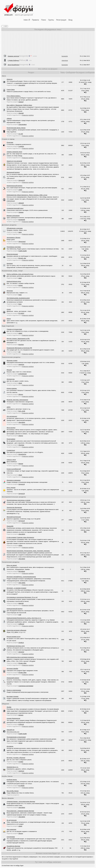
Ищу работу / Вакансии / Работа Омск (19, 105)
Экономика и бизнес (14, 237)
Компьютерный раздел (15, 609)
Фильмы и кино (12, 360)
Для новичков (11, 829)
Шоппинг (10, 263)
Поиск (44, 20)
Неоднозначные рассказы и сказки (19, 500)
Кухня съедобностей (14, 469)
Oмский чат (11, 730)
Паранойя (10, 526)
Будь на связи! (12, 565)
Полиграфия (11, 439)
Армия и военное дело (14, 152)
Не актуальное (12, 820)
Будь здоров (11, 488)
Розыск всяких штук (14, 637)
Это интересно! (12, 416)
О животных (11, 450)
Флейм (9, 707)
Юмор (9, 319)
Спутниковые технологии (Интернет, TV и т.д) (22, 597)
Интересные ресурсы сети (16, 646)
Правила (35, 20)
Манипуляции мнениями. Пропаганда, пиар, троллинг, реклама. (28, 551)
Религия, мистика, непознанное (17, 400)
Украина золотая (13, 64)
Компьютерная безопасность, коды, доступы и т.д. (24, 618)
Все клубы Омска (13, 791)
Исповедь (10, 746)
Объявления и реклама (15, 228)
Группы (51, 20)
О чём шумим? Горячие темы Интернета (20, 537)
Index (26, 20)
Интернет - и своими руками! (16, 588)
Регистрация (61, 20)
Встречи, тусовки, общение (16, 758)
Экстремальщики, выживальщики (18, 298)
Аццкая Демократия (13, 718)
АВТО (9, 407)
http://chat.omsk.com (13, 732)
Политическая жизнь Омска (16, 128)
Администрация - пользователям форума (21, 801)
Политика (10, 142)
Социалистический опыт (15, 208)
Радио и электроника (14, 690)
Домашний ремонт (13, 678)
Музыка (9, 370)
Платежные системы (14, 247)
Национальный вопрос (15, 186)
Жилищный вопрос (13, 172)
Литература (11, 379)
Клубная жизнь (12, 780)
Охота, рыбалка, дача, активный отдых (20, 274)
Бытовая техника (13, 696)
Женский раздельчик (14, 517)
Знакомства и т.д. (13, 767)
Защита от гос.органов (14, 161)
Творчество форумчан (14, 507)
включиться (14, 713)
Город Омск (11, 89)
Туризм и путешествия (14, 329)
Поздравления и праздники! (16, 737)
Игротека (10, 291)
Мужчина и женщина (14, 480)
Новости (10, 79)
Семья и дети (11, 460)
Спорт (9, 309)
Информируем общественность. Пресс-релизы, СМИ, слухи (27, 195)
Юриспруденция (12, 254)
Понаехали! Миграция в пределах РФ (19, 348)
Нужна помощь (12, 388)
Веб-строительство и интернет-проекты (20, 657)
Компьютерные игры (14, 281)
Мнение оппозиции (13, 216)
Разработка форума (13, 846)
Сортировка (11, 837)
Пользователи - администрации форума (20, 811)
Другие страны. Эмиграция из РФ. (18, 339)
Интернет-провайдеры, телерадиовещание (21, 577)
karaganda (65, 64)
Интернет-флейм (12, 668)
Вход (70, 20)
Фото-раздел (11, 428)
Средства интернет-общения (16, 630)
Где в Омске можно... (14, 96)
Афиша (9, 118)
